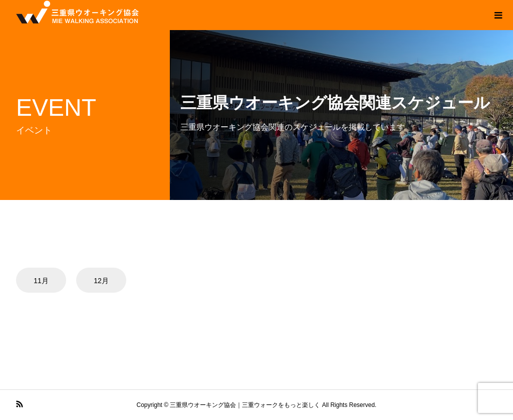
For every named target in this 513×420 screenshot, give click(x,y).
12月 (101, 281)
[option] (45, 280)
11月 (41, 281)
